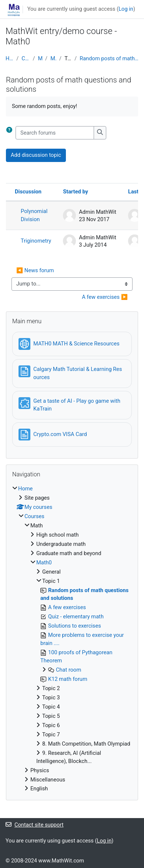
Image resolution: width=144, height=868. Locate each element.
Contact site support (35, 825)
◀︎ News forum (35, 270)
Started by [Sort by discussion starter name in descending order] (76, 192)
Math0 (53, 58)
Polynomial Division (34, 215)
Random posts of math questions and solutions (109, 58)
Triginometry (36, 241)
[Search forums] (55, 133)
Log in (126, 9)
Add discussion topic (36, 155)
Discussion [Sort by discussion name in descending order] (28, 192)
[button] (11, 133)
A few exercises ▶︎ (105, 297)
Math (40, 58)
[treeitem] (72, 639)
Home (9, 58)
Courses (26, 58)
